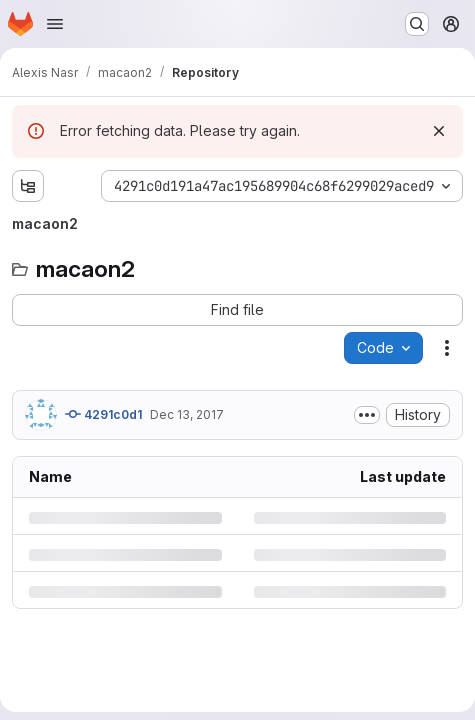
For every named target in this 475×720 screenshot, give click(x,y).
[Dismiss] (439, 131)
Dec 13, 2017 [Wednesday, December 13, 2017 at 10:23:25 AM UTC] (187, 414)
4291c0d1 (103, 414)
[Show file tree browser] (28, 186)
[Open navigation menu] (55, 24)
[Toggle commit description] (367, 415)
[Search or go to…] (417, 24)
